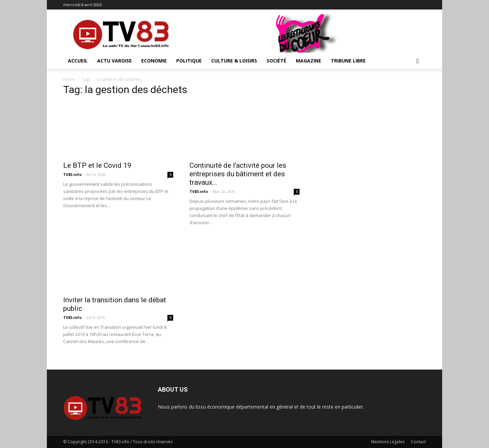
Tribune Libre (348, 61)
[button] (418, 61)
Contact (418, 442)
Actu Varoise (114, 61)
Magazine (309, 61)
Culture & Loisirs (234, 61)
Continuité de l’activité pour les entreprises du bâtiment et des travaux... (238, 174)
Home (69, 79)
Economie (154, 61)
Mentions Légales (388, 442)
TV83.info (72, 174)
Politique (189, 61)
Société (276, 61)
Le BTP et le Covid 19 (97, 165)
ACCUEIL (78, 61)
